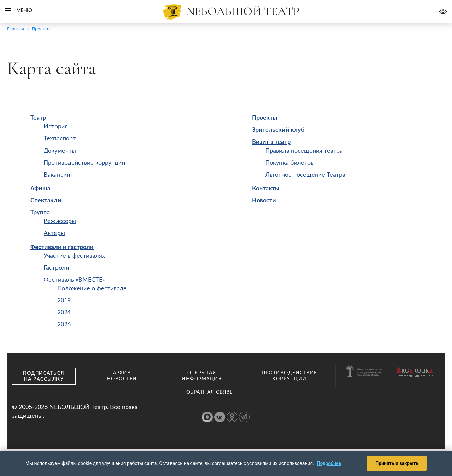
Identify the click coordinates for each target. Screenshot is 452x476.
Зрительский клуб (278, 130)
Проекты (265, 118)
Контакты (266, 189)
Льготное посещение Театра (305, 175)
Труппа (40, 213)
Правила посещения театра (304, 151)
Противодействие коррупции (84, 163)
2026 (64, 325)
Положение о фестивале (92, 289)
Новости (264, 201)
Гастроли (56, 268)
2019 (64, 301)
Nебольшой (243, 11)
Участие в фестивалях (74, 256)
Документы (60, 151)
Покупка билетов (290, 163)
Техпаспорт (60, 139)
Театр (38, 118)
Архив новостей (122, 376)
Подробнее (329, 463)
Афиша (40, 189)
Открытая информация (202, 376)
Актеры (54, 233)
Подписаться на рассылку (44, 376)
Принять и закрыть (397, 463)
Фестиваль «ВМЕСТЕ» (74, 280)
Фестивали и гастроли (62, 247)
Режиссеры (60, 221)
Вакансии (57, 175)
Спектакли (46, 201)
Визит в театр (271, 142)
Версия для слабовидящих (443, 12)
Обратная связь (210, 392)
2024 (64, 313)
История (56, 127)
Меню (24, 11)
